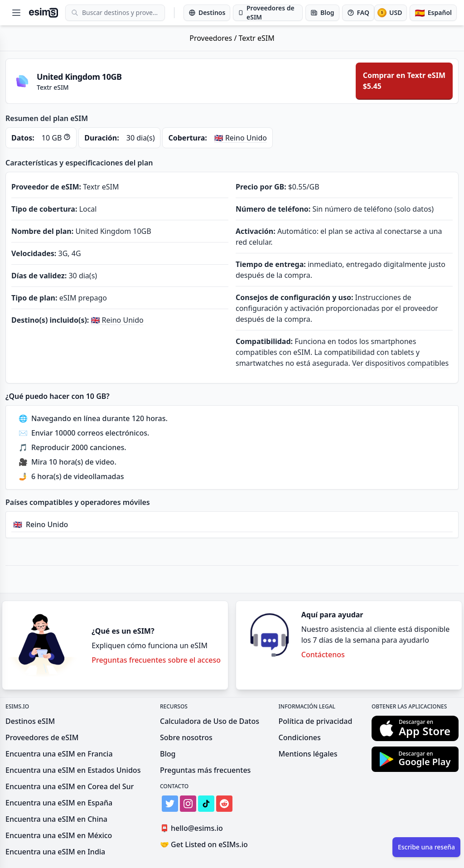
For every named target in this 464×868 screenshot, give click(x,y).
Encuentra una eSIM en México (59, 835)
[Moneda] (391, 13)
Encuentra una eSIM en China (56, 819)
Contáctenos (323, 655)
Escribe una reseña (426, 847)
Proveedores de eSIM (42, 737)
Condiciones (300, 737)
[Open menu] (16, 13)
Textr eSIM (257, 38)
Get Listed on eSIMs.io (204, 844)
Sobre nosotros (186, 737)
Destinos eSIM (30, 721)
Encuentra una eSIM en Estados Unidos (73, 770)
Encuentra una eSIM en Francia (59, 754)
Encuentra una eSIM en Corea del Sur (70, 786)
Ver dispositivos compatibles (400, 363)
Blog (168, 754)
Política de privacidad (316, 721)
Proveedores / (214, 38)
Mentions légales (308, 754)
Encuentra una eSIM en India (55, 852)
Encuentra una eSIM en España (59, 803)
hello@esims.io (193, 828)
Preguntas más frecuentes (205, 770)
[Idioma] (433, 13)
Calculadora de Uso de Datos (210, 721)
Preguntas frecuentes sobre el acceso (156, 660)
